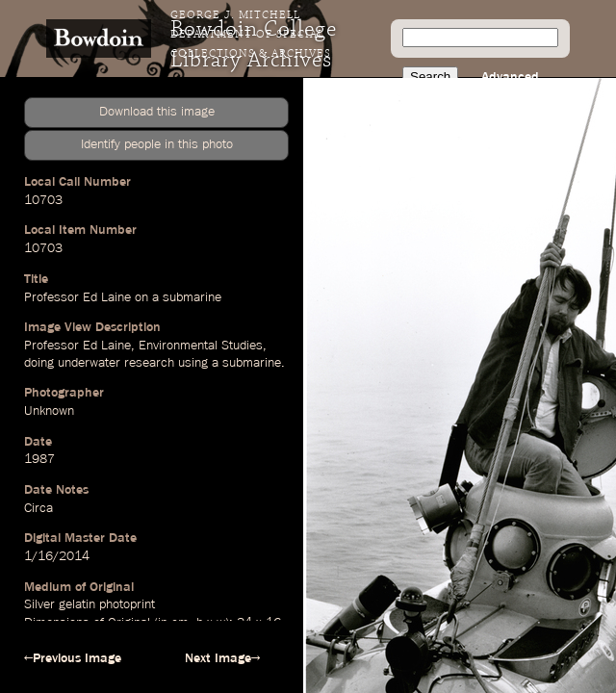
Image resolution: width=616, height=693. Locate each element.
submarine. (254, 363)
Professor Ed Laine (77, 297)
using (193, 363)
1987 (39, 459)
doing (39, 363)
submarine (192, 297)
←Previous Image (73, 658)
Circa (38, 508)
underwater (89, 363)
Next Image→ (222, 658)
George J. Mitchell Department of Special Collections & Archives (251, 35)
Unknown (49, 411)
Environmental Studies (201, 346)
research (149, 363)
